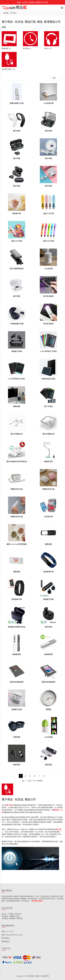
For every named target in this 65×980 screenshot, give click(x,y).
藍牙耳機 (17, 131)
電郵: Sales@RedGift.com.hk (12, 935)
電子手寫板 (48, 406)
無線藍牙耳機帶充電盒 (17, 627)
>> (44, 776)
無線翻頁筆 (17, 654)
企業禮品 (5, 918)
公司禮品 (11, 914)
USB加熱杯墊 (48, 103)
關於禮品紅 (6, 938)
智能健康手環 (48, 572)
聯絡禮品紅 (6, 941)
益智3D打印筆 (48, 213)
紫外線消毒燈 (48, 296)
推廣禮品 (12, 918)
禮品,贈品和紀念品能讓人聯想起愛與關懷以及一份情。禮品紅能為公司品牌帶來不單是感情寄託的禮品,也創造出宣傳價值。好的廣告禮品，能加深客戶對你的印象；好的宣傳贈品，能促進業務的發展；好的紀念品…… (32, 899)
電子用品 (14, 13)
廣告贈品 (20, 918)
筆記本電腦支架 (17, 434)
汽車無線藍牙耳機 (17, 324)
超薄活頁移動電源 (17, 682)
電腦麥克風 (48, 461)
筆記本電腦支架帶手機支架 (17, 461)
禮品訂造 (18, 914)
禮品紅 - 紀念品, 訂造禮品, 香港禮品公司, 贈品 (32, 2)
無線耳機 (17, 765)
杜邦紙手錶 (48, 517)
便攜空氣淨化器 (17, 489)
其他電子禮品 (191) (9, 69)
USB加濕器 (48, 269)
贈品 (18, 916)
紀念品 (6, 13)
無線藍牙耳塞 (17, 709)
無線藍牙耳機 (17, 351)
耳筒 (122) (48, 48)
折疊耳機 (17, 737)
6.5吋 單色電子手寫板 (17, 379)
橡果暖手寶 (17, 213)
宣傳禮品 (12, 916)
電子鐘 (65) (27, 48)
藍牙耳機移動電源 (17, 269)
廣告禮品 (5, 916)
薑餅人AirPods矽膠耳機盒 (17, 544)
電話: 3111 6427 (8, 931)
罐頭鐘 (48, 709)
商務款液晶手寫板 (48, 379)
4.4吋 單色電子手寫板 (48, 351)
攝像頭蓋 (17, 406)
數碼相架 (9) (6, 48)
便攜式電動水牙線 (17, 103)
